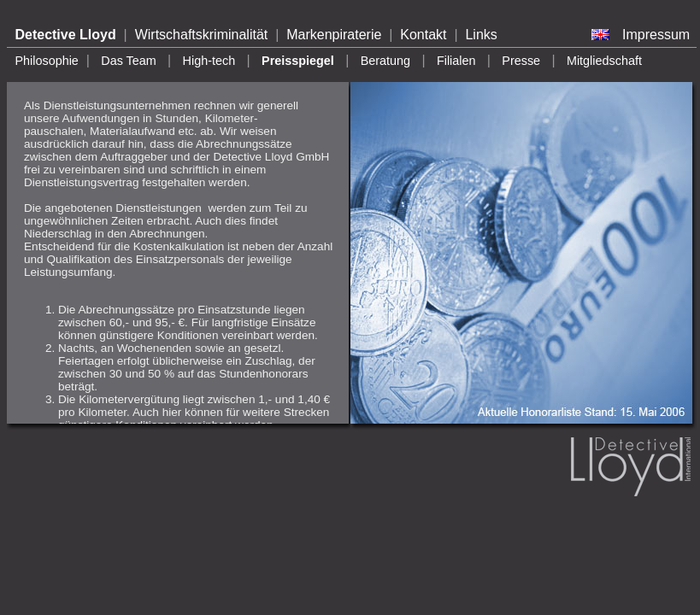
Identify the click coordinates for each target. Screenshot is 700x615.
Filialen (456, 61)
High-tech (209, 61)
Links (481, 35)
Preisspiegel (298, 61)
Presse (521, 61)
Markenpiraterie (334, 35)
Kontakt (423, 35)
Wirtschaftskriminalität (202, 35)
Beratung (385, 61)
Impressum (656, 35)
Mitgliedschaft (604, 61)
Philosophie (46, 61)
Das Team (129, 61)
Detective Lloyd (65, 35)
